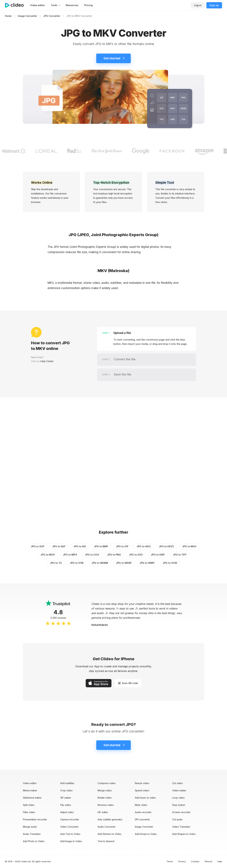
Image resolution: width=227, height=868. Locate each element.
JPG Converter (52, 16)
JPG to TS (56, 563)
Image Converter (27, 16)
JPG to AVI (80, 546)
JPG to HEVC (166, 546)
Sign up (214, 5)
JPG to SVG (136, 555)
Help (220, 861)
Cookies (195, 861)
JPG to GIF (122, 546)
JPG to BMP (101, 546)
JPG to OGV (92, 555)
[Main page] (16, 5)
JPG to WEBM (100, 563)
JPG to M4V (189, 546)
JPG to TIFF (180, 555)
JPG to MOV (48, 555)
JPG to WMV (147, 563)
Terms (170, 861)
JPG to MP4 (70, 555)
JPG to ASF (59, 546)
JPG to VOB (77, 563)
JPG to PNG (114, 555)
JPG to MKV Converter (79, 16)
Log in (198, 5)
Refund (208, 861)
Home (8, 16)
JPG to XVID (170, 563)
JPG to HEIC (144, 546)
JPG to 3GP (37, 546)
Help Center (47, 361)
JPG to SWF (158, 555)
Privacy (182, 861)
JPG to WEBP (124, 563)
